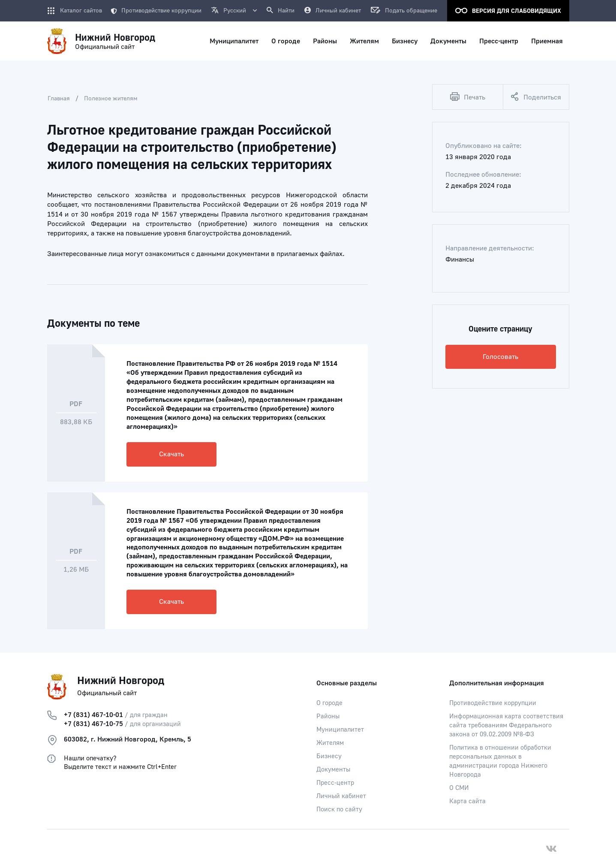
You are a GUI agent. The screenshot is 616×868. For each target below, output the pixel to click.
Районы (328, 716)
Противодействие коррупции (156, 11)
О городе (329, 703)
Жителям (330, 743)
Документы (333, 770)
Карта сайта (467, 801)
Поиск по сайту (339, 809)
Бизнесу (329, 756)
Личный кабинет (341, 796)
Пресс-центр (335, 783)
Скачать (171, 454)
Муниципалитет (340, 730)
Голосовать (500, 357)
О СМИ (459, 788)
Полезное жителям (111, 99)
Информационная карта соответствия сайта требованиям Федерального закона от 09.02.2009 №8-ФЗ (506, 725)
